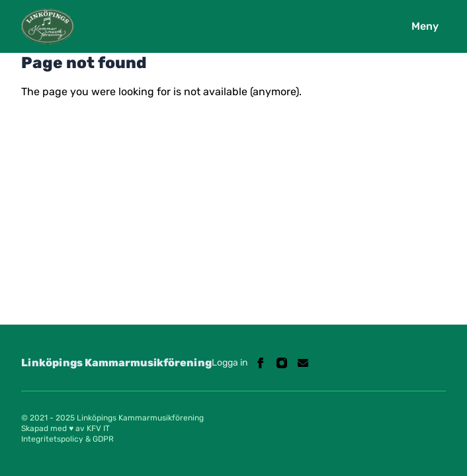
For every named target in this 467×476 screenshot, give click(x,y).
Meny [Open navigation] (425, 26)
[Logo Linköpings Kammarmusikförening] (48, 26)
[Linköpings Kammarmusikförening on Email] (303, 363)
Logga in (230, 363)
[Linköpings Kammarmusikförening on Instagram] (282, 363)
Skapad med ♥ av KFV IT (65, 428)
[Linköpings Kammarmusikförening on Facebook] (261, 363)
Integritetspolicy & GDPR (67, 439)
